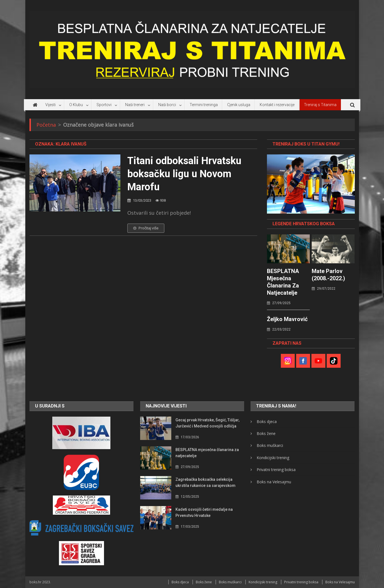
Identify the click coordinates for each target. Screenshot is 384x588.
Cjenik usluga (239, 105)
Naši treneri (135, 105)
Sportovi (104, 105)
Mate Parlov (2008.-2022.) (328, 275)
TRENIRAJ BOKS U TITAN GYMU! (306, 144)
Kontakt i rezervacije (277, 105)
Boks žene (266, 433)
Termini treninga (204, 105)
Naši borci (167, 105)
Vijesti (50, 105)
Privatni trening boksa (276, 470)
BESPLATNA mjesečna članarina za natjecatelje (283, 282)
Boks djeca (267, 421)
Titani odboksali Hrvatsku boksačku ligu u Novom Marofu (184, 174)
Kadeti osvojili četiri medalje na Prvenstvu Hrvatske (204, 512)
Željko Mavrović (287, 319)
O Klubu (76, 105)
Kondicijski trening (273, 458)
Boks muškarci (270, 445)
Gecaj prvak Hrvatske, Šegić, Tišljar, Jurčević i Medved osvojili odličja (207, 423)
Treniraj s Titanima (320, 105)
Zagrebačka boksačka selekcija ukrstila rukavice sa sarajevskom (205, 482)
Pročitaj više (146, 228)
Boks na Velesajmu (274, 482)
